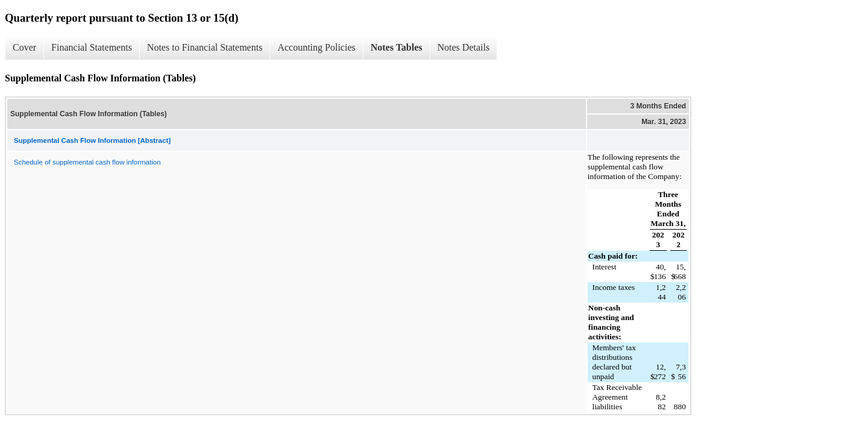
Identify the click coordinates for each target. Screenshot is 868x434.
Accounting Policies (316, 47)
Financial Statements (92, 47)
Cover (24, 47)
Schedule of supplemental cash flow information (87, 162)
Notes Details (464, 47)
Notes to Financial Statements (205, 47)
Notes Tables (397, 47)
